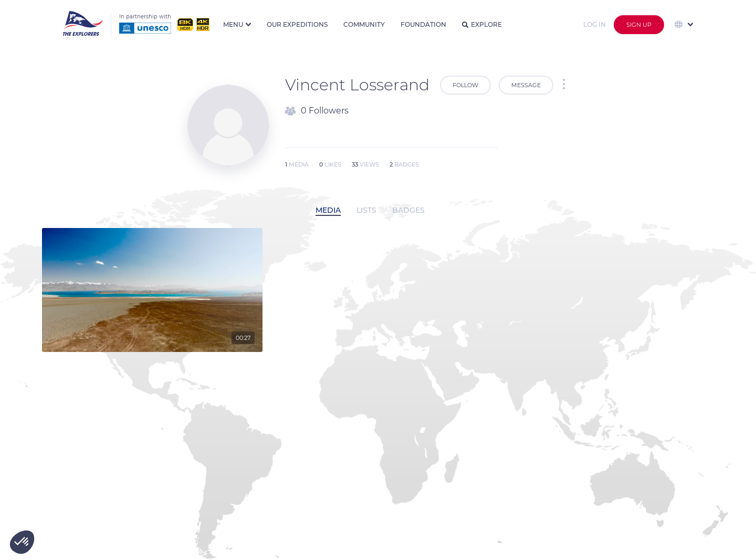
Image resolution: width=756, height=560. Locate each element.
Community (364, 24)
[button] (22, 542)
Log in (595, 24)
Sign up (639, 25)
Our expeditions (297, 24)
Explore (482, 24)
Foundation (423, 24)
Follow (465, 85)
